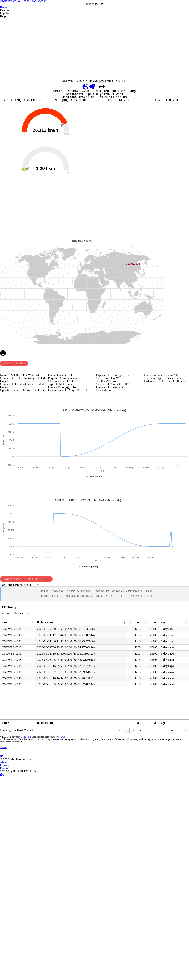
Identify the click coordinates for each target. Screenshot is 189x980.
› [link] (172, 866)
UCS (68, 873)
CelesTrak (31, 873)
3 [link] (133, 866)
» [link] (179, 866)
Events (103, 964)
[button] (36, 754)
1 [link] (119, 866)
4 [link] (140, 866)
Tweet (11, 904)
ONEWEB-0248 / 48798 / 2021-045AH (94, 26)
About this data (21, 460)
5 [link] (148, 866)
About (76, 964)
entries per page (28, 744)
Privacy (90, 964)
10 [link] (165, 866)
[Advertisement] (94, 82)
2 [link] (126, 866)
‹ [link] (112, 866)
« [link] (106, 866)
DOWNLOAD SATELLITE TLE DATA (35, 695)
